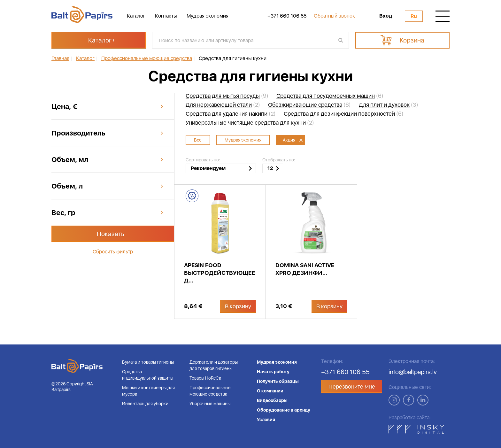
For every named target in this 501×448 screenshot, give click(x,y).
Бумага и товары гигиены (148, 362)
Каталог (136, 16)
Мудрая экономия (208, 16)
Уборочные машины (210, 404)
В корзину (238, 306)
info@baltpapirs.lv (413, 372)
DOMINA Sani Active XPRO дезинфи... (305, 269)
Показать (111, 234)
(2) (223, 105)
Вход (386, 16)
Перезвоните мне (352, 386)
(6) (330, 96)
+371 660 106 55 (287, 16)
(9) (227, 96)
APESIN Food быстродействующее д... (220, 273)
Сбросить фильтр (113, 252)
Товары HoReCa (205, 378)
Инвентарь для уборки (145, 404)
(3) (389, 105)
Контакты (166, 16)
